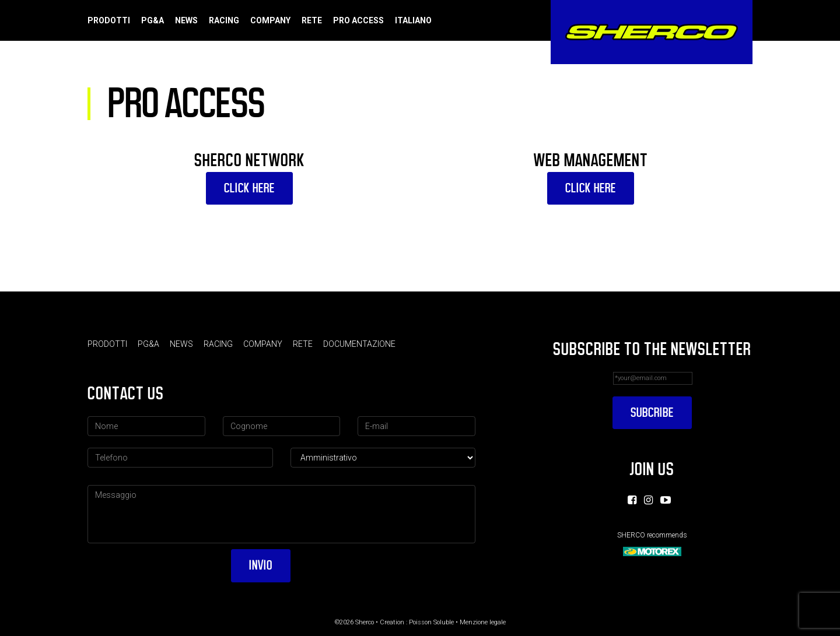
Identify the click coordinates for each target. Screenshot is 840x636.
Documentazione (359, 344)
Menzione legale (483, 622)
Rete (312, 20)
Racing (224, 20)
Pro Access (358, 20)
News (186, 20)
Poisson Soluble (431, 622)
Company (270, 20)
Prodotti (109, 20)
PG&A (153, 20)
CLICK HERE (249, 188)
